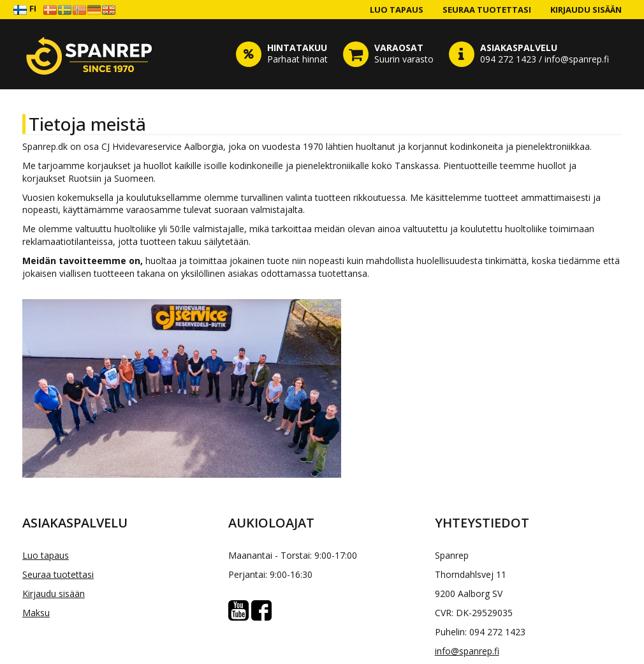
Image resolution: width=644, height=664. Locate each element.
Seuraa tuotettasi (487, 10)
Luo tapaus (397, 10)
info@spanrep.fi (467, 651)
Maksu (36, 613)
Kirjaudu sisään (586, 10)
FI (25, 9)
